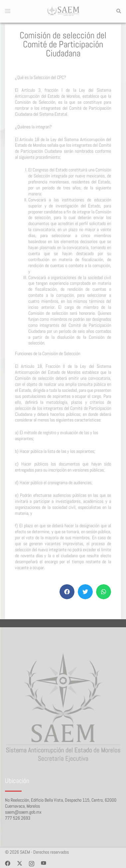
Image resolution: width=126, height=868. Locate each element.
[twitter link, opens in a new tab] (20, 863)
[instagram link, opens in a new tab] (32, 863)
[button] (118, 11)
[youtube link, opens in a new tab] (44, 863)
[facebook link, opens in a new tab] (8, 863)
